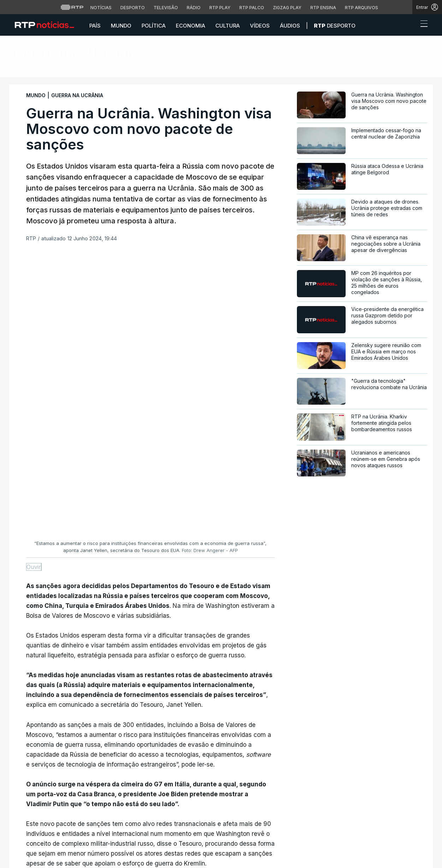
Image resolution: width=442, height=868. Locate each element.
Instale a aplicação (326, 785)
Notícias (50, 71)
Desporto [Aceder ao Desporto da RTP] (133, 8)
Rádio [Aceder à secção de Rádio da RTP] (194, 8)
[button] (411, 25)
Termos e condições (246, 855)
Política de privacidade (142, 855)
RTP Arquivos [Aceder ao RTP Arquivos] (362, 8)
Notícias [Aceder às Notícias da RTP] (101, 8)
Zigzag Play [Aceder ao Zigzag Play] (287, 8)
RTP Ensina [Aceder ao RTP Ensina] (323, 8)
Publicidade (133, 859)
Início (22, 71)
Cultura (228, 26)
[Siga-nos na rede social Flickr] (64, 827)
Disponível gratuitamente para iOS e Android (356, 808)
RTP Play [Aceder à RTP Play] (220, 8)
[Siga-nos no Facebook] (19, 828)
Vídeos (260, 26)
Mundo (121, 26)
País (95, 26)
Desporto (335, 26)
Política (154, 26)
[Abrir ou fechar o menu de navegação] (422, 25)
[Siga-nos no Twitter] (30, 828)
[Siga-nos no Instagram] (41, 827)
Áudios (290, 26)
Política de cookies (195, 855)
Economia (190, 26)
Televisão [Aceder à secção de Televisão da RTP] (166, 8)
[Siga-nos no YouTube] (53, 827)
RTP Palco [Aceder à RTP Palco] (252, 8)
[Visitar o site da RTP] (72, 7)
